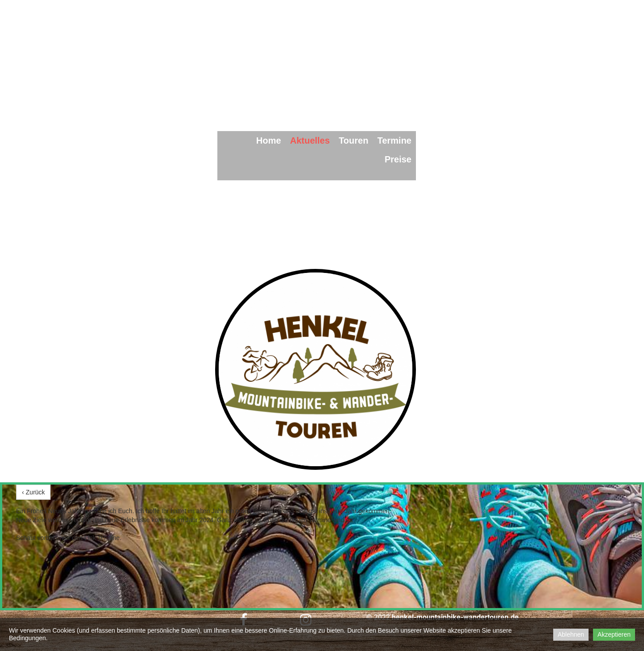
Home (269, 140)
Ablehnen (571, 634)
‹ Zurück (33, 492)
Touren (353, 140)
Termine (394, 140)
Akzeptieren (614, 634)
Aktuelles (310, 140)
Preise (398, 159)
